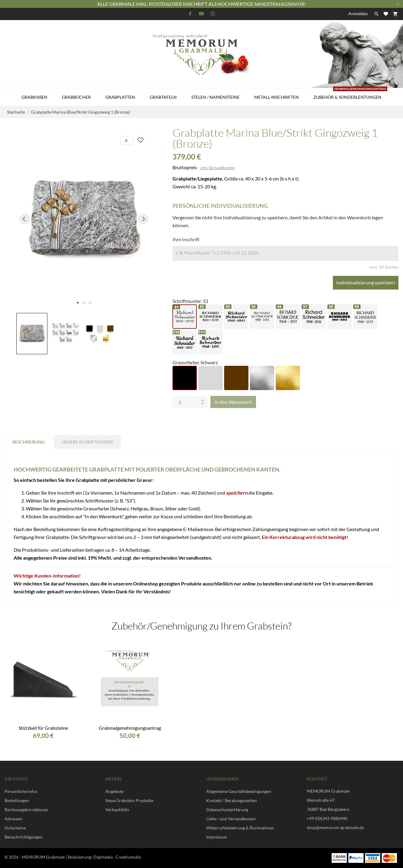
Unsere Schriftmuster (87, 442)
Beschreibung (29, 442)
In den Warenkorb (233, 402)
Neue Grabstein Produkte (129, 800)
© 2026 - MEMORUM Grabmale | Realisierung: (49, 857)
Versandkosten (195, 558)
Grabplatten (120, 97)
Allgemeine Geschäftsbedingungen (239, 791)
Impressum (217, 837)
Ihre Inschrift (186, 239)
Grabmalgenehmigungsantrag (130, 728)
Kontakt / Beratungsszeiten (232, 800)
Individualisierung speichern (366, 282)
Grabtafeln (163, 97)
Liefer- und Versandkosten (231, 819)
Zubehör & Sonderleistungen (350, 94)
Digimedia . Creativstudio (117, 857)
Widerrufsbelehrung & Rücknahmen (240, 828)
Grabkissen (34, 97)
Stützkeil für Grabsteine (43, 728)
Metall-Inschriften (277, 97)
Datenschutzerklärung (227, 810)
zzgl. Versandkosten (217, 168)
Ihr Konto (16, 779)
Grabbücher (76, 97)
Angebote (114, 791)
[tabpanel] (84, 219)
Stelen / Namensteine (215, 97)
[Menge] (186, 402)
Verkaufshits (117, 810)
